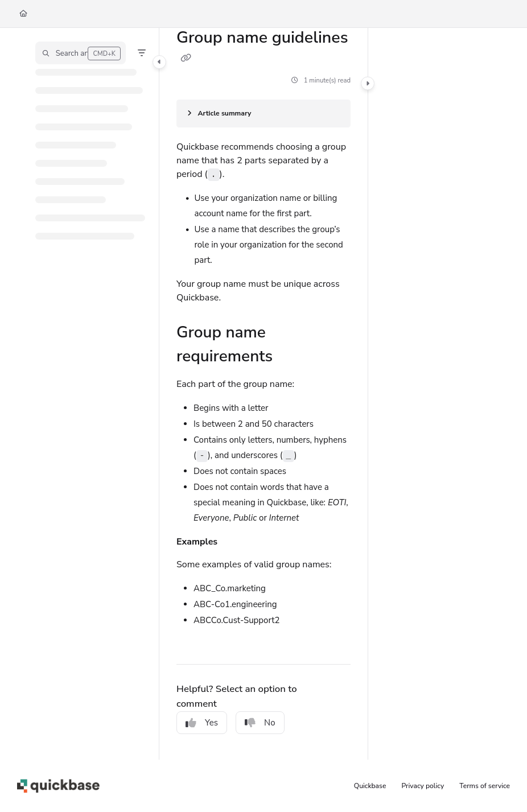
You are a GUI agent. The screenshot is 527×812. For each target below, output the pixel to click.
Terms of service (485, 786)
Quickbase (370, 786)
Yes (202, 723)
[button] (81, 53)
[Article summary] (263, 114)
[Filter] (142, 53)
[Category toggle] (159, 62)
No (260, 723)
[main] (263, 394)
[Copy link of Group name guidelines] (186, 58)
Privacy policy (423, 786)
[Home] (23, 14)
